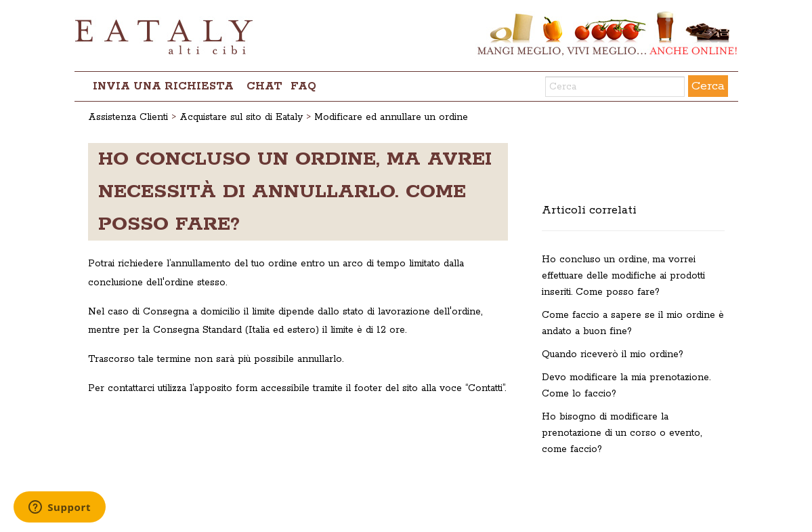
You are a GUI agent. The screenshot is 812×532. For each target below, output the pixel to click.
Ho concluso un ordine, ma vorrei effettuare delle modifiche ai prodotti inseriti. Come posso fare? (623, 276)
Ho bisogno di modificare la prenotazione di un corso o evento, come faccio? (622, 433)
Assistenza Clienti (128, 117)
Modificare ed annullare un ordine (391, 117)
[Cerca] (615, 87)
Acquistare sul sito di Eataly (241, 117)
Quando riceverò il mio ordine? (613, 354)
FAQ (303, 86)
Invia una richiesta (163, 86)
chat (264, 86)
